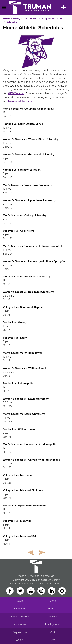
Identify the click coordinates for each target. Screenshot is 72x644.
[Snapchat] (62, 591)
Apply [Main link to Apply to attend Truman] (19, 640)
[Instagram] (42, 591)
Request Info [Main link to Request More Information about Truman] (19, 632)
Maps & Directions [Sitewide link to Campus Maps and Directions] (29, 576)
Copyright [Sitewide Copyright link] (18, 580)
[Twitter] (21, 591)
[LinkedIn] (52, 591)
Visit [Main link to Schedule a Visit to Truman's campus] (53, 632)
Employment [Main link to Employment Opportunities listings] (52, 624)
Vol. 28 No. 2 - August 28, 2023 (43, 19)
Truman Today (12, 19)
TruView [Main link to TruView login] (52, 609)
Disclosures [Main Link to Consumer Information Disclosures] (19, 624)
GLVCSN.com (16, 93)
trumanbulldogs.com (21, 101)
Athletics (12, 22)
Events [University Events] (53, 601)
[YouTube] (31, 591)
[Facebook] (10, 591)
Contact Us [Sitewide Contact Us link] (48, 576)
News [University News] (20, 601)
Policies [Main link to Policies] (52, 617)
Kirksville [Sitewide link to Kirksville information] (44, 584)
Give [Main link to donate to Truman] (52, 640)
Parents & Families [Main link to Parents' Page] (19, 617)
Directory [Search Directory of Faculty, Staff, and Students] (19, 609)
